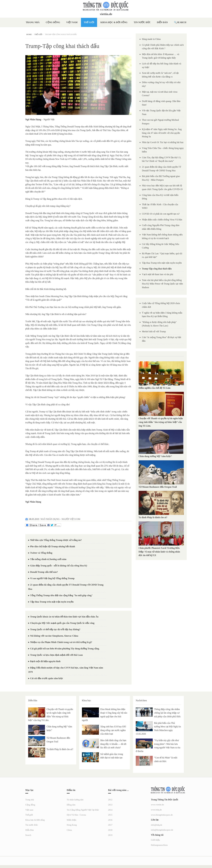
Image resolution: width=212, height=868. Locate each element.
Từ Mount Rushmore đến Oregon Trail (158, 487)
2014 (110, 810)
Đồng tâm (71, 805)
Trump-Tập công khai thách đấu (157, 269)
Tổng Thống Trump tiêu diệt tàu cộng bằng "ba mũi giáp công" (61, 595)
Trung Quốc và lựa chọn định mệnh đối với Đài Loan (56, 655)
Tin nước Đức (142, 22)
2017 (110, 825)
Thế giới (89, 22)
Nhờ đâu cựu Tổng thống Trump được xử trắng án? (56, 540)
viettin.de (106, 14)
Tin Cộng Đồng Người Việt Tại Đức (83, 810)
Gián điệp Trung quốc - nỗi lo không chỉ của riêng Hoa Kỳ (59, 566)
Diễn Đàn (162, 22)
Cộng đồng (53, 22)
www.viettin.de (158, 805)
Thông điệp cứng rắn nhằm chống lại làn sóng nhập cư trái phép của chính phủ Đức (167, 713)
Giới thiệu (155, 840)
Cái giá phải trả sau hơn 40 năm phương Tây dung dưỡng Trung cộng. (65, 649)
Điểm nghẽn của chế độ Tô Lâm (154, 388)
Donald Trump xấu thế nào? (44, 572)
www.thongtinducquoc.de (162, 815)
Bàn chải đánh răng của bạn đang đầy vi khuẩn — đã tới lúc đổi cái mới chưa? (113, 744)
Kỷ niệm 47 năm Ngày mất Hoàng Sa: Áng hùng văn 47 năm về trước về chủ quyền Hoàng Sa (162, 133)
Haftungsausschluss (159, 845)
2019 (110, 835)
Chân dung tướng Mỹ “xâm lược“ (155, 456)
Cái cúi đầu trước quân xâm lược (47, 678)
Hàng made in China (151, 39)
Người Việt (49, 119)
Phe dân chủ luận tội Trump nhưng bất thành (53, 546)
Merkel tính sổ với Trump (154, 331)
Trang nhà (33, 22)
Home (29, 34)
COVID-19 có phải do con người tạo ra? (161, 214)
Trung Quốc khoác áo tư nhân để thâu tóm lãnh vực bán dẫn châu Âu (64, 617)
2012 (110, 800)
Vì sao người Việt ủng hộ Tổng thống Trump (52, 578)
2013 (110, 805)
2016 (110, 820)
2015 (110, 815)
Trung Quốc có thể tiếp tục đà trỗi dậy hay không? (55, 629)
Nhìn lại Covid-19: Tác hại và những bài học (163, 142)
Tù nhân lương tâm (75, 800)
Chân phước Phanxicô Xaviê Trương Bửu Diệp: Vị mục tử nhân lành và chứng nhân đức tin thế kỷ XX (159, 552)
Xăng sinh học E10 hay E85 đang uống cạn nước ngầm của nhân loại (113, 730)
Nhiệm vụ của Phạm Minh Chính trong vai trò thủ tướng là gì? (61, 642)
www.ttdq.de (156, 810)
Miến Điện (72, 820)
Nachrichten (141, 700)
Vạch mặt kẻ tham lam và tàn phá (158, 274)
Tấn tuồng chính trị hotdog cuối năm (48, 559)
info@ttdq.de (157, 825)
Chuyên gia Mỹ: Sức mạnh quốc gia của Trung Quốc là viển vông (62, 623)
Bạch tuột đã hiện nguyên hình (45, 661)
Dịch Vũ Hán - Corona (76, 815)
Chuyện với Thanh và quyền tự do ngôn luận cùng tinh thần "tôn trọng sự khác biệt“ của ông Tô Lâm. (161, 422)
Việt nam (72, 22)
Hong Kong (72, 825)
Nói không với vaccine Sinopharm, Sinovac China (54, 636)
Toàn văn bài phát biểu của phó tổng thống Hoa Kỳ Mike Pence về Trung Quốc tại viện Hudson (162, 284)
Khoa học (86, 700)
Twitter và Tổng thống (41, 553)
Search (182, 22)
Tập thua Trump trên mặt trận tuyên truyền (52, 602)
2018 (110, 830)
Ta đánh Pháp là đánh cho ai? (153, 517)
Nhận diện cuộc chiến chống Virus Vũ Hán (162, 220)
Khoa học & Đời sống (114, 22)
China (69, 830)
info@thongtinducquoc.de (162, 830)
